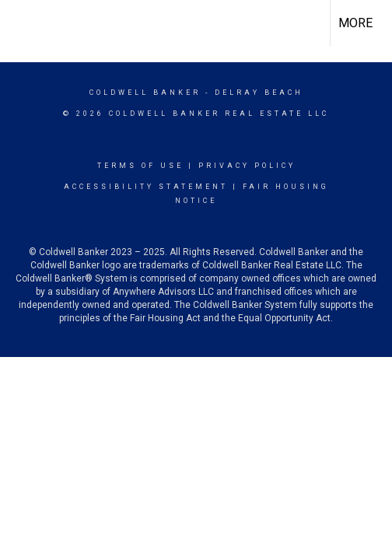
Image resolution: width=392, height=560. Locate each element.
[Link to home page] (26, 23)
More (355, 23)
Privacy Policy (247, 166)
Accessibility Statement (146, 187)
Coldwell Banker (145, 93)
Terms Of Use (140, 166)
